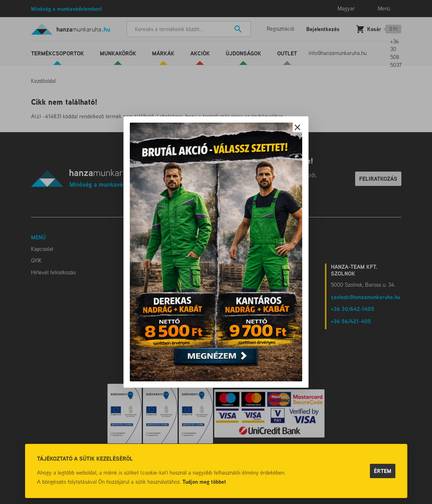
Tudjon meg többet (204, 482)
